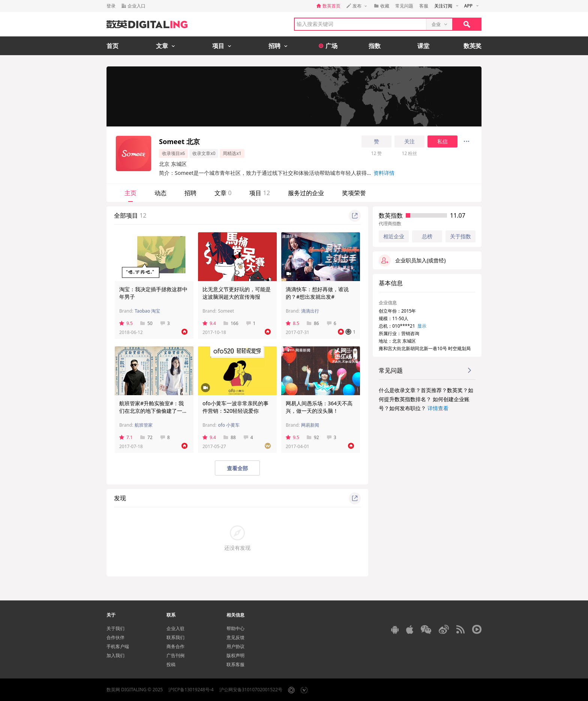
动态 (160, 193)
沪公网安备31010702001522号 (251, 690)
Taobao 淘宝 (147, 311)
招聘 (190, 193)
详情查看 (438, 408)
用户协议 (235, 646)
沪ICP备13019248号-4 (191, 690)
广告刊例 (175, 655)
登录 (111, 6)
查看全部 (237, 468)
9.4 (209, 323)
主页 (130, 193)
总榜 (427, 236)
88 (230, 437)
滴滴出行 (310, 311)
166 (231, 323)
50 (146, 323)
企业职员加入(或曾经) (412, 260)
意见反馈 (235, 637)
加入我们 (115, 655)
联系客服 (235, 664)
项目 (259, 193)
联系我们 (175, 637)
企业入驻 (175, 628)
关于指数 (460, 236)
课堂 (423, 46)
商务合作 (175, 646)
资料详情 (384, 173)
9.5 (126, 323)
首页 (112, 46)
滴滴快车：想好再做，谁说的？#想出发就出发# (317, 293)
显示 (422, 326)
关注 (409, 141)
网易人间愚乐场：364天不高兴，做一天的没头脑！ (319, 407)
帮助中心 (235, 628)
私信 (442, 141)
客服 (424, 6)
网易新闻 (310, 425)
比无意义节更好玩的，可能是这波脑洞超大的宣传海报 (237, 293)
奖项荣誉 (354, 193)
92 (313, 437)
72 (146, 437)
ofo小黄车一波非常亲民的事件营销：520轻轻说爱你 (235, 407)
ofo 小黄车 (229, 425)
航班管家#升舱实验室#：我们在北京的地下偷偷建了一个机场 (153, 411)
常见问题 (404, 6)
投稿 (171, 664)
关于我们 (115, 628)
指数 (375, 46)
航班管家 (144, 425)
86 (313, 323)
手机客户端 (118, 646)
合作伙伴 (115, 637)
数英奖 (472, 46)
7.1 (126, 437)
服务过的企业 (306, 193)
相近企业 (394, 236)
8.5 (292, 323)
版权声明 (235, 655)
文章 (223, 193)
